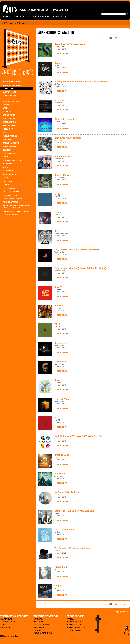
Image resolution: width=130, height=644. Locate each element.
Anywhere (8, 105)
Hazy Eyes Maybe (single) (68, 138)
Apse (5, 108)
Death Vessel (10, 126)
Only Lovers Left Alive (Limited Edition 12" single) (80, 268)
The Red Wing (62, 399)
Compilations (10, 96)
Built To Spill (10, 119)
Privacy (37, 630)
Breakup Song (62, 455)
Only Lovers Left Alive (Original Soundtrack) (77, 250)
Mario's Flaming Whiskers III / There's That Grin (79, 436)
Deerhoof (8, 129)
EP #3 (57, 194)
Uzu (56, 231)
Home (5, 17)
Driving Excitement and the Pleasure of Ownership (81, 82)
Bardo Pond (9, 115)
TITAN (5, 178)
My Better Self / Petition (67, 492)
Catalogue (8, 89)
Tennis (6, 185)
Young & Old (61, 567)
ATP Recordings (19, 17)
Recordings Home (12, 82)
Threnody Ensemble (13, 199)
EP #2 (57, 324)
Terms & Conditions (43, 633)
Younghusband (10, 215)
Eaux (5, 132)
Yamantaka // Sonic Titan (15, 211)
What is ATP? (39, 622)
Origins (58, 586)
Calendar (5, 627)
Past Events (46, 17)
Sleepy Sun (8, 171)
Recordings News (12, 85)
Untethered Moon (63, 156)
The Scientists (10, 195)
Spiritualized (10, 174)
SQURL (6, 167)
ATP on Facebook (75, 622)
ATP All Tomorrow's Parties (35, 9)
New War (7, 164)
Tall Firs (7, 181)
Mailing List (61, 17)
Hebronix (7, 150)
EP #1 (57, 418)
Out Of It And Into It (64, 530)
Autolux (7, 112)
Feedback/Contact (42, 625)
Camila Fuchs (10, 122)
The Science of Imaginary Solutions (73, 548)
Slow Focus (60, 362)
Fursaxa (7, 139)
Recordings (12, 23)
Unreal (58, 380)
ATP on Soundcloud (76, 627)
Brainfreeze (60, 343)
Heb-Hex (59, 306)
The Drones (9, 188)
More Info (62, 54)
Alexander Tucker (12, 101)
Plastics (58, 212)
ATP (4, 23)
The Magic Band (11, 192)
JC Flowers (9, 153)
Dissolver (59, 100)
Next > (124, 38)
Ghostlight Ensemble (65, 119)
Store (33, 17)
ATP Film (70, 619)
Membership (98, 624)
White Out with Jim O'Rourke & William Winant (17, 207)
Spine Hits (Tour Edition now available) (74, 511)
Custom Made (9, 92)
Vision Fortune (10, 202)
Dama (57, 63)
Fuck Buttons (10, 136)
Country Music (62, 175)
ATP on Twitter (74, 625)
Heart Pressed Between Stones (70, 44)
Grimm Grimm (9, 146)
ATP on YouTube (74, 630)
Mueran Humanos (12, 160)
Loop (5, 157)
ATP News (38, 619)
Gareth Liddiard (11, 143)
